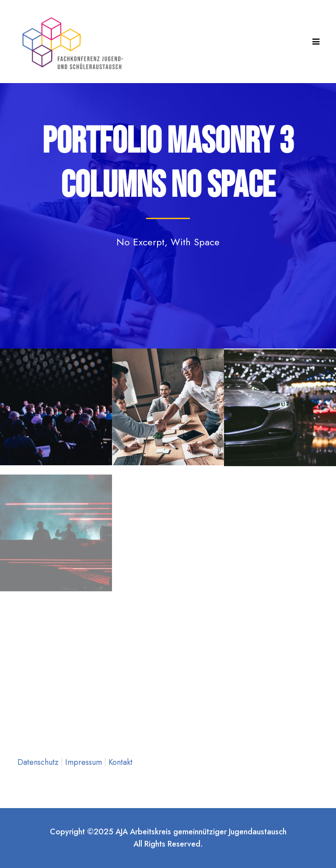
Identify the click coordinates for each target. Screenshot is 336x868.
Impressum (85, 762)
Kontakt (121, 762)
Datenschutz (39, 762)
